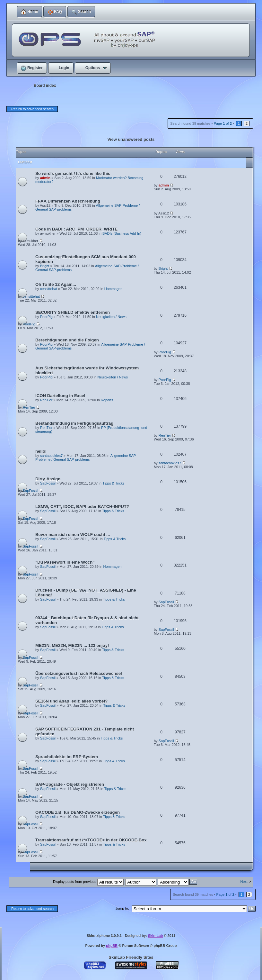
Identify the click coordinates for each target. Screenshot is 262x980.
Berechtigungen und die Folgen (67, 340)
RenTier (46, 400)
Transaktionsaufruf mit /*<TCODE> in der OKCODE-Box (91, 840)
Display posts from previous (88, 882)
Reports (107, 400)
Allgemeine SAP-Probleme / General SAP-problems (86, 458)
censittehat (49, 289)
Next (244, 882)
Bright (45, 266)
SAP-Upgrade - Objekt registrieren (70, 784)
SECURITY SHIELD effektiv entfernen (73, 312)
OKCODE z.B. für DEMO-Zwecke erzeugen (78, 812)
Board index (45, 86)
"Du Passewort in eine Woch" (65, 562)
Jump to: (122, 908)
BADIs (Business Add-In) (122, 233)
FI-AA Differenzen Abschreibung (68, 201)
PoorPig (46, 317)
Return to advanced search (32, 109)
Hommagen (114, 289)
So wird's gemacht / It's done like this (73, 173)
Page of (223, 123)
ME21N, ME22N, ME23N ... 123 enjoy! (72, 645)
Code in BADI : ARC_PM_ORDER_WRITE (76, 229)
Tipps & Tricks (114, 483)
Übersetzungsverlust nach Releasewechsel (79, 673)
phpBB (112, 946)
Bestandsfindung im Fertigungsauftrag (74, 423)
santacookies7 (51, 456)
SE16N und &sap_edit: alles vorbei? (71, 701)
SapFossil (48, 483)
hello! (41, 451)
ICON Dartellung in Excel (60, 396)
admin (45, 178)
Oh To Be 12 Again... (56, 284)
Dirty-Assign (48, 479)
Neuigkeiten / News (111, 317)
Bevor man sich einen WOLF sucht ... (73, 535)
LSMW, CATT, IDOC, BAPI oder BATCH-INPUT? (82, 507)
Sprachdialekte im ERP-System (67, 757)
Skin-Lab (155, 936)
